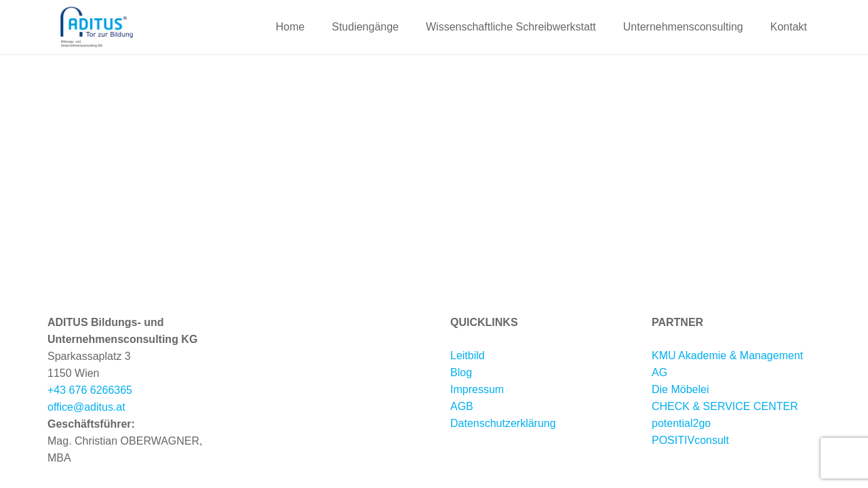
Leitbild (468, 355)
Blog (461, 372)
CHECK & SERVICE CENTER (725, 406)
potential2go (681, 423)
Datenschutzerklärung (503, 423)
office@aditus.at (86, 407)
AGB (462, 406)
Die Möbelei (680, 389)
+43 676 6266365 (90, 390)
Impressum (477, 389)
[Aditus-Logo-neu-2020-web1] (97, 27)
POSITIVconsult (690, 440)
